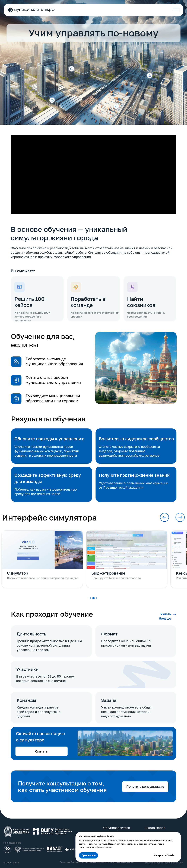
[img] (16, 830)
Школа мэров (154, 827)
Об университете (116, 827)
